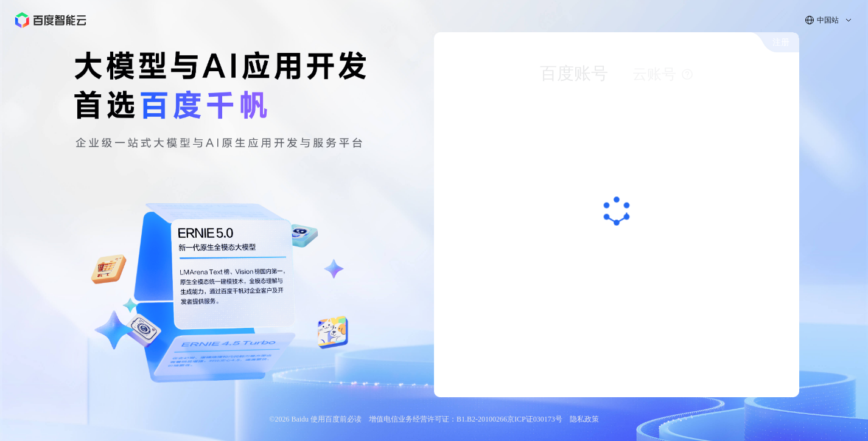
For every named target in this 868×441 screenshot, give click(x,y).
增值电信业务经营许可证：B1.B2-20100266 (438, 419)
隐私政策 (584, 419)
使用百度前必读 (336, 419)
